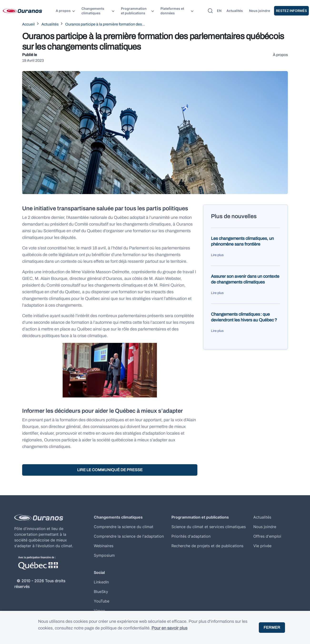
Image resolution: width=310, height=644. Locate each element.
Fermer (272, 627)
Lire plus (217, 255)
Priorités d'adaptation (191, 536)
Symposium (104, 555)
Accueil (28, 24)
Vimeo (100, 611)
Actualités (235, 11)
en (219, 11)
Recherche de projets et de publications (207, 546)
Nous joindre (260, 11)
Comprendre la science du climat (124, 527)
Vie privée (262, 546)
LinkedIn (101, 582)
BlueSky (101, 592)
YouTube (102, 601)
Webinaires (104, 546)
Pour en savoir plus (169, 628)
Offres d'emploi (267, 536)
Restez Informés (291, 11)
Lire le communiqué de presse (110, 470)
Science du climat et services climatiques (209, 527)
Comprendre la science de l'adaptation (129, 536)
